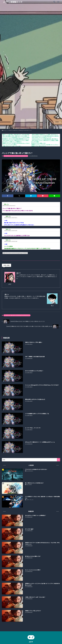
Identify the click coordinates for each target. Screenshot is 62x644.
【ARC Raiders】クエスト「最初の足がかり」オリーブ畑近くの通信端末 (18, 140)
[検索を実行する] (59, 460)
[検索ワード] (31, 460)
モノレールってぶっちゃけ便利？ (10, 145)
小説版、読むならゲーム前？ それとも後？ (12, 146)
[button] (8, 196)
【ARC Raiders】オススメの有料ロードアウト (41, 137)
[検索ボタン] (54, 2)
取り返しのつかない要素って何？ (39, 143)
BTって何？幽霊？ (35, 142)
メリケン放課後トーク (13, 2)
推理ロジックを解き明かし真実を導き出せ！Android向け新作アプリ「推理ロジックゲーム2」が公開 (24, 135)
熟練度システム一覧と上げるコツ (39, 146)
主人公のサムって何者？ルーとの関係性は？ (12, 142)
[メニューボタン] (58, 2)
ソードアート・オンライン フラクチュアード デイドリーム (16, 156)
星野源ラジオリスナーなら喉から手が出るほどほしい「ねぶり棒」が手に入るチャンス (21, 143)
